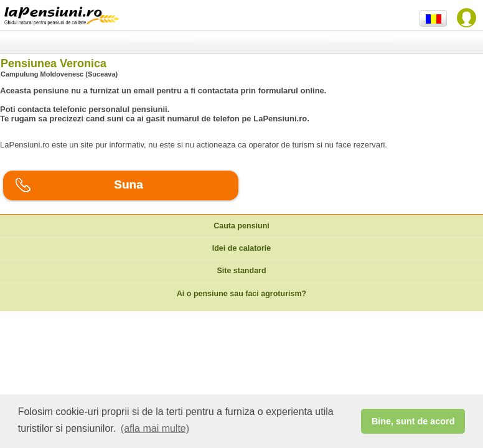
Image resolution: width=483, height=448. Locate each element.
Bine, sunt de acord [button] (413, 421)
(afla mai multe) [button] (155, 428)
